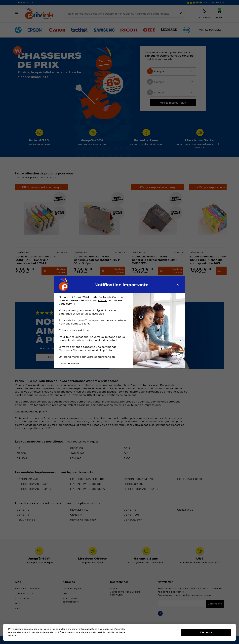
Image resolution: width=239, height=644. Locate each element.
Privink (102, 300)
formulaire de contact (103, 340)
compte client (80, 324)
